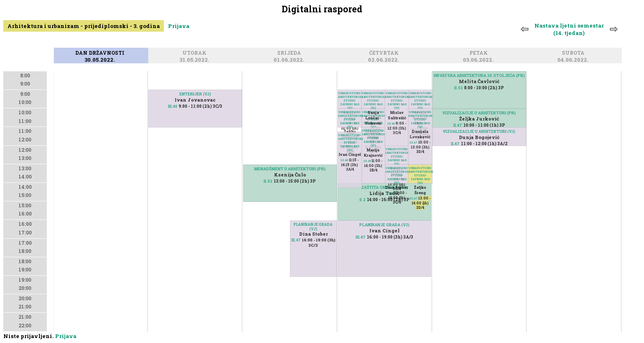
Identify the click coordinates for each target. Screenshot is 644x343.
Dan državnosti (101, 53)
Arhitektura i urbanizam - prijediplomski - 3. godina (84, 26)
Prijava (179, 26)
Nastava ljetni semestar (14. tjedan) (569, 29)
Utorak (196, 53)
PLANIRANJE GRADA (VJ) (313, 227)
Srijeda (290, 53)
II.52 (268, 181)
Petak (480, 53)
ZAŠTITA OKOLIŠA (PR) (384, 187)
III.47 (296, 240)
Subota (574, 53)
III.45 (173, 106)
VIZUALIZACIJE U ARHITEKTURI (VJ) (479, 131)
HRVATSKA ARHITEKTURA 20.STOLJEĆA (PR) (479, 75)
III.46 (390, 193)
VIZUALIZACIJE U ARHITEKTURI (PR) (479, 113)
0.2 (362, 200)
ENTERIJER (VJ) (195, 94)
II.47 (458, 125)
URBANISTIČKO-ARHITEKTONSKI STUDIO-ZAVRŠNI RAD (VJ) (420, 175)
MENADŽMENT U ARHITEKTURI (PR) (290, 169)
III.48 (344, 160)
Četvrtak (385, 53)
